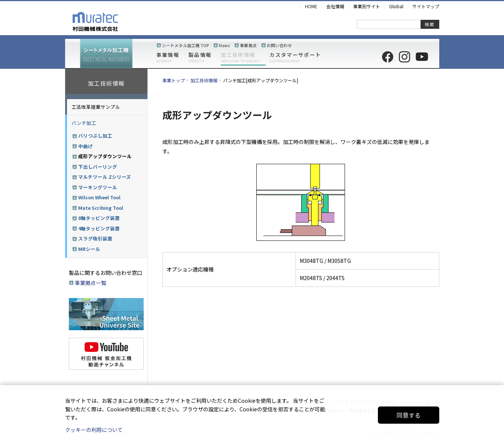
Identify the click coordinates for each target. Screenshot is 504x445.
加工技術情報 (240, 58)
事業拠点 (248, 45)
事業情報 (168, 58)
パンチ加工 (84, 123)
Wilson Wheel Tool (99, 197)
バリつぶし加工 (95, 136)
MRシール (89, 249)
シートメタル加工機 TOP (186, 45)
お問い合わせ (279, 45)
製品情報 (200, 58)
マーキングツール (98, 187)
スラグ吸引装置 (95, 239)
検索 (430, 24)
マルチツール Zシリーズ (105, 177)
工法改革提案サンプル (96, 107)
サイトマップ (426, 6)
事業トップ (174, 80)
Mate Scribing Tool (101, 208)
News (224, 45)
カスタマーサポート (295, 58)
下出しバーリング (98, 167)
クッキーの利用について (94, 430)
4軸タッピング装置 (99, 228)
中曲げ (85, 146)
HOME (311, 6)
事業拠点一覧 (91, 283)
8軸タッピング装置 (99, 218)
